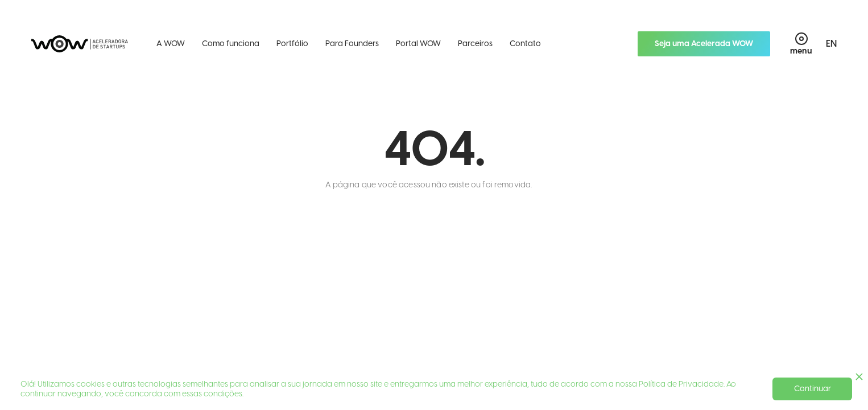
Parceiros (475, 44)
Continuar (813, 389)
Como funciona (231, 44)
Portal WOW (418, 44)
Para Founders (352, 44)
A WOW (171, 44)
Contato (525, 44)
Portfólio (292, 44)
